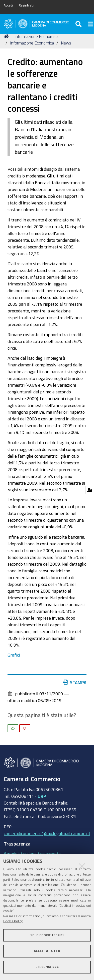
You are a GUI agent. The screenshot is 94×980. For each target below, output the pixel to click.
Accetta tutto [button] (47, 951)
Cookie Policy (13, 921)
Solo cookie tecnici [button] (47, 935)
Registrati (26, 5)
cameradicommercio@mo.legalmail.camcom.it (47, 833)
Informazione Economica (36, 36)
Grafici (14, 655)
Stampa (76, 682)
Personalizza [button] (47, 967)
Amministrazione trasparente (32, 854)
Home (7, 36)
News (66, 43)
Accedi (8, 5)
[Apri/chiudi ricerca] (79, 24)
